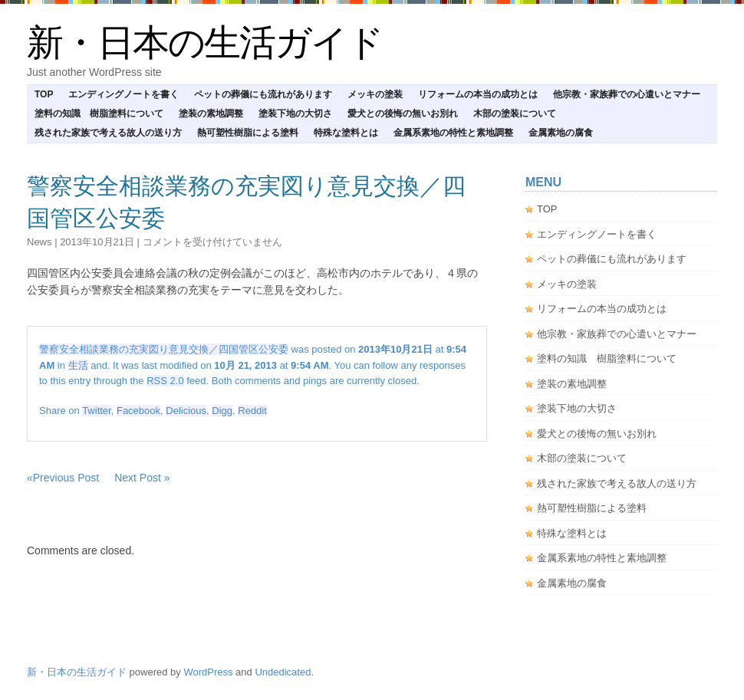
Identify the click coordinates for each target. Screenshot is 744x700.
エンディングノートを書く (123, 94)
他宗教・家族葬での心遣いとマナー (627, 94)
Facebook (138, 411)
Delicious (186, 411)
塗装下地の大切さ (295, 113)
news (40, 242)
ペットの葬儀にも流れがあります (263, 94)
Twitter (97, 411)
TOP (44, 94)
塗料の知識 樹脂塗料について (99, 113)
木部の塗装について (515, 113)
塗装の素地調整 (211, 113)
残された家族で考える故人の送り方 (108, 133)
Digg (222, 411)
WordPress (208, 672)
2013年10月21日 (97, 242)
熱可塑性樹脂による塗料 (248, 133)
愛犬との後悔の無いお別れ (403, 113)
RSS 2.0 (165, 381)
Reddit (252, 411)
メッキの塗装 (375, 94)
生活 (78, 365)
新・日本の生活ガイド (205, 43)
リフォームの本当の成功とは (478, 94)
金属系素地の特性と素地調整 (453, 133)
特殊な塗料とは (346, 133)
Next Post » (142, 478)
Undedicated (283, 672)
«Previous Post (63, 478)
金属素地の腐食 (561, 133)
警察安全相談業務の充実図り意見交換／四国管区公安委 (164, 349)
